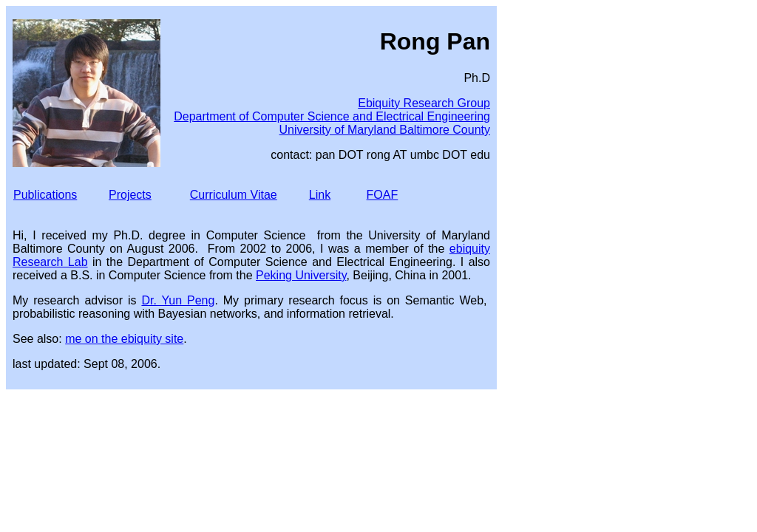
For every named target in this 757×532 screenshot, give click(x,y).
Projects (130, 195)
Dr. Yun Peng (178, 300)
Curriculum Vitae (234, 195)
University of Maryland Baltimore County (385, 130)
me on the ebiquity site (124, 339)
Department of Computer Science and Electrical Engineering (332, 116)
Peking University (301, 275)
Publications (45, 195)
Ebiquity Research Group (424, 103)
